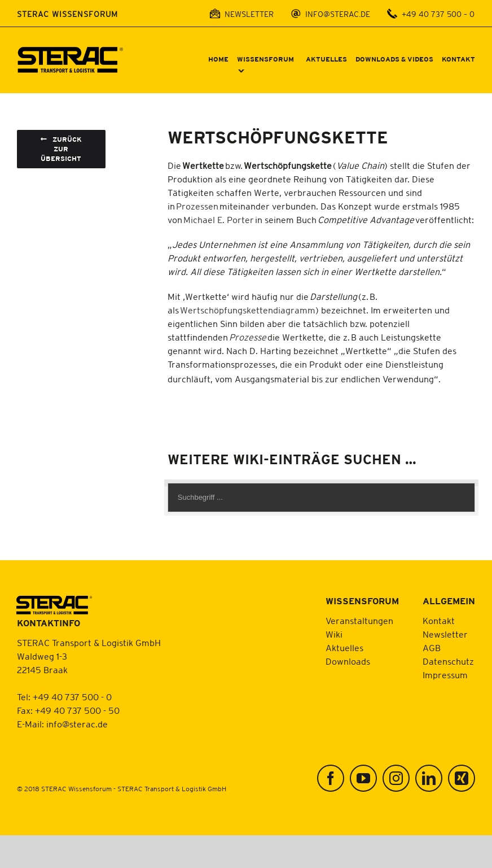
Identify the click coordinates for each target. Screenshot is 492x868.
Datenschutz (448, 661)
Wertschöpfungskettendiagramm (248, 310)
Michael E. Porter (219, 220)
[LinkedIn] (429, 778)
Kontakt (439, 621)
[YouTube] (363, 778)
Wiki (334, 634)
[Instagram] (396, 778)
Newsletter (445, 634)
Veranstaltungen (359, 621)
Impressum (445, 675)
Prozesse (248, 337)
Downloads (348, 661)
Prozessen (197, 206)
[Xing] (462, 778)
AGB (432, 648)
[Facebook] (331, 778)
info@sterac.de (77, 724)
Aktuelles (344, 648)
